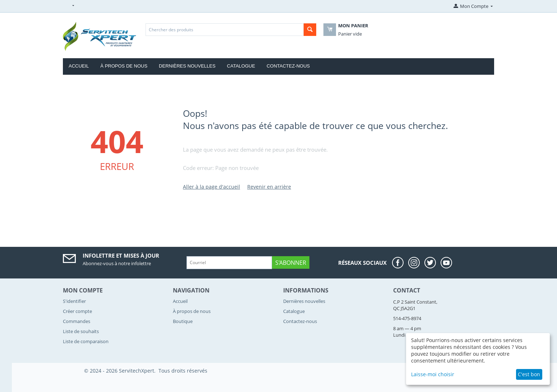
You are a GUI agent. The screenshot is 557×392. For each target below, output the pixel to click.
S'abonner (291, 263)
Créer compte (77, 311)
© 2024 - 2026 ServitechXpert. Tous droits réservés (146, 371)
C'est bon (529, 374)
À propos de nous (124, 66)
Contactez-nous (288, 66)
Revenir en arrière (269, 187)
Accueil (79, 66)
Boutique (183, 321)
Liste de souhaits (81, 331)
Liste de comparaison (86, 341)
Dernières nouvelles (187, 66)
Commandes (77, 321)
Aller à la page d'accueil (211, 187)
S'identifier (74, 301)
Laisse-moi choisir (433, 374)
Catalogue (241, 66)
